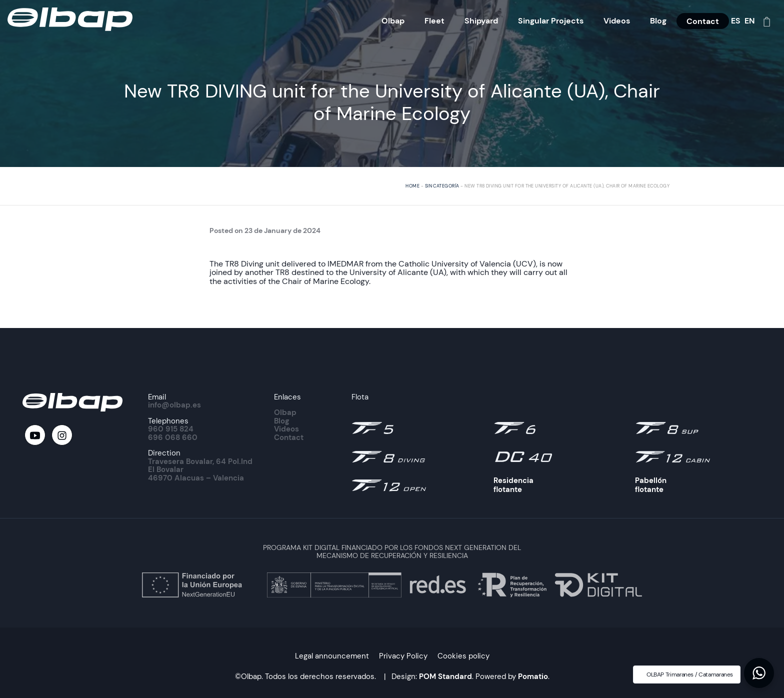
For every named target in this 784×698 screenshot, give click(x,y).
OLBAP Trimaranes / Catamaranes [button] (690, 674)
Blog (282, 421)
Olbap (285, 412)
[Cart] (767, 21)
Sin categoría (442, 186)
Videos (286, 429)
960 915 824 (171, 429)
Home (412, 186)
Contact (289, 437)
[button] (759, 673)
